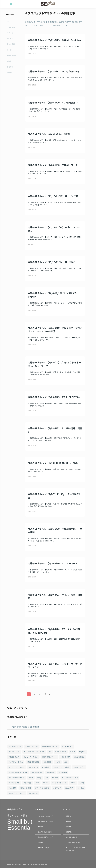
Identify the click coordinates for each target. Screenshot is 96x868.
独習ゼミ (10, 67)
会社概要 (69, 826)
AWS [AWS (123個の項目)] (58, 762)
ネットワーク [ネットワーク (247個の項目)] (15, 752)
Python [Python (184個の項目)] (83, 752)
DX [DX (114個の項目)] (66, 762)
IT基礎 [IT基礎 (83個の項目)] (55, 778)
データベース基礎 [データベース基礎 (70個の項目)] (43, 788)
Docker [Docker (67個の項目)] (81, 788)
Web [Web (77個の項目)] (73, 783)
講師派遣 (40, 826)
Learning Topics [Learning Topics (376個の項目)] (15, 746)
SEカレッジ (11, 33)
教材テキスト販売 (43, 847)
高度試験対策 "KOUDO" (45, 837)
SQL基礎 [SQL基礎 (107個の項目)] (46, 767)
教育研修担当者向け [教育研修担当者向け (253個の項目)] (51, 746)
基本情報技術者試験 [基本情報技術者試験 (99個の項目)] (17, 778)
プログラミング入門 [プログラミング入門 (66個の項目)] (17, 793)
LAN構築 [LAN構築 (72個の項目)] (13, 788)
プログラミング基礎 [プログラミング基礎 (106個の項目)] (62, 767)
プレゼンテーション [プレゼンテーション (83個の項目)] (70, 778)
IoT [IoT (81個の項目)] (38, 783)
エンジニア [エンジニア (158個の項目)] (66, 757)
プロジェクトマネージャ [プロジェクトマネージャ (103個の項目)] (19, 772)
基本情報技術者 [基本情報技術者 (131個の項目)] (34, 762)
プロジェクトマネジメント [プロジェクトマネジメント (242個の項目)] (35, 752)
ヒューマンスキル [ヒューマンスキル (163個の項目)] (31, 757)
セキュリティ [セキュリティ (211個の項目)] (61, 752)
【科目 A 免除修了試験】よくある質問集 (25, 727)
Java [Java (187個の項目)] (73, 752)
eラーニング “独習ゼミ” (45, 816)
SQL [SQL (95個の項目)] (40, 778)
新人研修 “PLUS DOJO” (45, 832)
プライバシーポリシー (73, 842)
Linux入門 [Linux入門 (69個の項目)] (70, 788)
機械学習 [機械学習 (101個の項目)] (51, 772)
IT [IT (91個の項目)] (47, 778)
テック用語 (11, 44)
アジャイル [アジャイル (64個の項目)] (34, 793)
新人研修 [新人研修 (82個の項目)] (28, 783)
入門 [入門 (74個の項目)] (82, 783)
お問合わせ (69, 816)
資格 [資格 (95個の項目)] (31, 778)
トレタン (10, 50)
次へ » (47, 694)
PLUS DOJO (11, 27)
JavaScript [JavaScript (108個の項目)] (34, 767)
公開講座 (40, 842)
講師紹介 (10, 73)
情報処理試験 (12, 55)
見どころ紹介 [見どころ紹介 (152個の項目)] (80, 757)
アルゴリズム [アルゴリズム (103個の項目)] (79, 767)
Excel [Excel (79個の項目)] (46, 783)
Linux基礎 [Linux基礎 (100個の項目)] (63, 772)
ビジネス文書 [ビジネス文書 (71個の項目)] (26, 788)
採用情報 (69, 832)
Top (8, 21)
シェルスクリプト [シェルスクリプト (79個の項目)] (60, 783)
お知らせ (10, 38)
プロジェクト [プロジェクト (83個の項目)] (15, 783)
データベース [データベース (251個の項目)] (68, 746)
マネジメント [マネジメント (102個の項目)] (38, 772)
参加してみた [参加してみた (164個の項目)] (15, 757)
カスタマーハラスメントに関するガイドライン (75, 848)
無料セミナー (12, 61)
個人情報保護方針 (71, 837)
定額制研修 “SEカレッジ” (45, 821)
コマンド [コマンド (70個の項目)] (58, 788)
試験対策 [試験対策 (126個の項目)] (48, 762)
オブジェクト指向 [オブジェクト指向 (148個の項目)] (16, 762)
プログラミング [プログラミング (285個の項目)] (32, 746)
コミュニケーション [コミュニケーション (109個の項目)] (17, 767)
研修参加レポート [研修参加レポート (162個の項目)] (50, 757)
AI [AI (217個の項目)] (50, 752)
